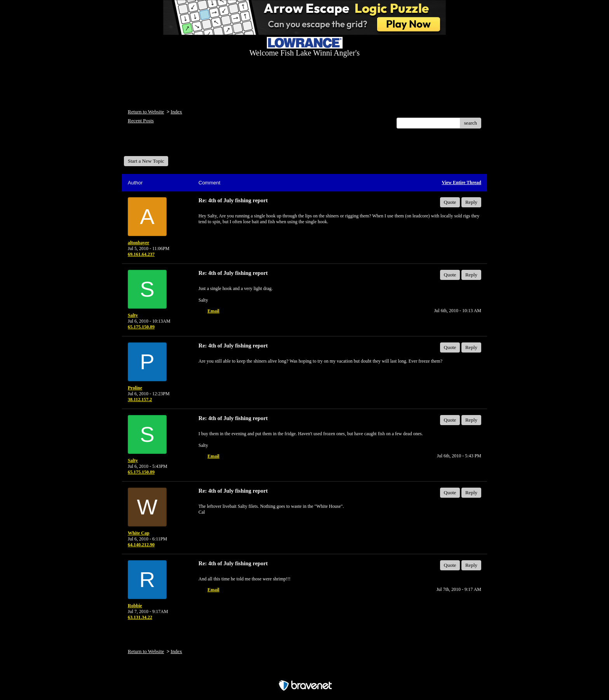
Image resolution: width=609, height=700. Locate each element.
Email (213, 311)
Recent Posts (141, 121)
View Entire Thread (461, 182)
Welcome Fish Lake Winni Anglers (166, 145)
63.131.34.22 (140, 617)
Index (176, 112)
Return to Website (146, 112)
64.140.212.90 (141, 545)
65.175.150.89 (141, 327)
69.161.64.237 (141, 254)
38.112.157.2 (140, 400)
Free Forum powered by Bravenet (304, 672)
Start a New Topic (146, 161)
